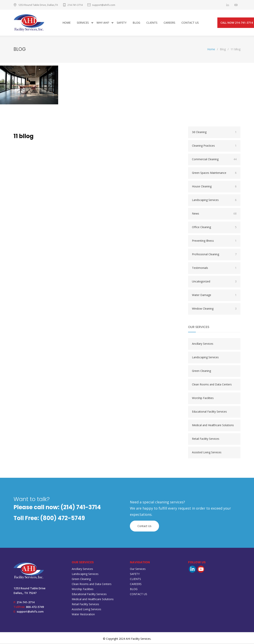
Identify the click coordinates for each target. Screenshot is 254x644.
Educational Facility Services (209, 412)
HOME (67, 23)
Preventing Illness (214, 241)
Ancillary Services (203, 344)
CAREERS (169, 23)
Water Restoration (83, 615)
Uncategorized (214, 282)
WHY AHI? (103, 23)
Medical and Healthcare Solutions (213, 425)
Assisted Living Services (207, 453)
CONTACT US (190, 23)
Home (211, 50)
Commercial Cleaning (214, 160)
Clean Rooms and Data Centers (212, 385)
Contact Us (144, 526)
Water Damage (214, 295)
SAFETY (122, 23)
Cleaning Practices (214, 146)
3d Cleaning (214, 132)
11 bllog (24, 137)
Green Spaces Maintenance (214, 173)
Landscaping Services (214, 200)
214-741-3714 (75, 5)
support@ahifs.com (104, 5)
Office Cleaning (214, 228)
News (214, 214)
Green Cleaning (201, 371)
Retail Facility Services (206, 439)
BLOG (136, 23)
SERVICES (83, 23)
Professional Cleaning (214, 255)
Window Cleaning (214, 309)
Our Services (138, 569)
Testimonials (214, 268)
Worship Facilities (203, 398)
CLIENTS (152, 23)
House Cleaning (214, 187)
